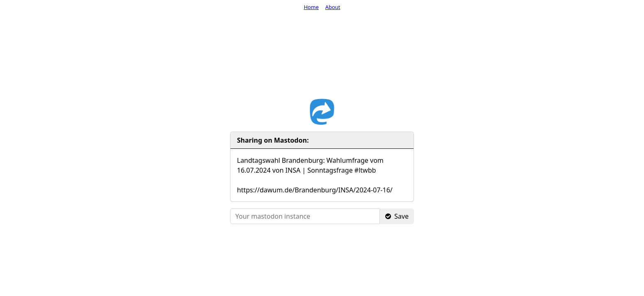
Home (311, 7)
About (333, 7)
